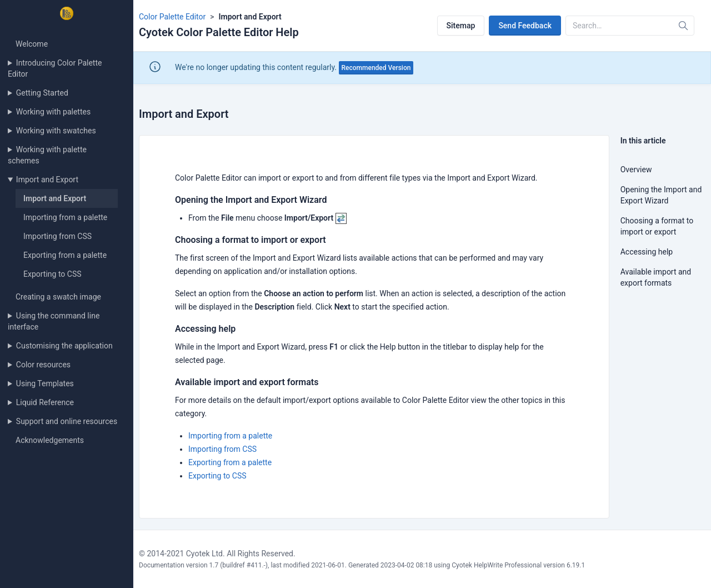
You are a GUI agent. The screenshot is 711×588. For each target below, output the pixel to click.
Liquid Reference (45, 402)
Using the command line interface (54, 321)
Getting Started (42, 93)
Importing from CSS (57, 236)
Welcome (32, 44)
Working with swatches (56, 131)
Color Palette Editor (172, 17)
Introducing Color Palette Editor (55, 68)
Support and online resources (67, 421)
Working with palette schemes (47, 155)
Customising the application (64, 346)
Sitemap (461, 26)
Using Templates (45, 383)
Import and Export (47, 180)
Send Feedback (525, 26)
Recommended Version (376, 68)
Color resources (43, 365)
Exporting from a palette (65, 255)
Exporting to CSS (52, 274)
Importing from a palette (65, 217)
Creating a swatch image (58, 297)
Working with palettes (53, 112)
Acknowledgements (50, 440)
